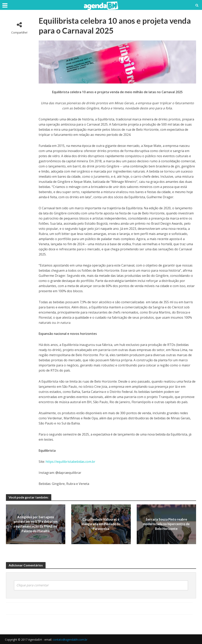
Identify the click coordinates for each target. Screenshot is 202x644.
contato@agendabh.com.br (70, 639)
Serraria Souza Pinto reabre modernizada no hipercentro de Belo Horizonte (166, 524)
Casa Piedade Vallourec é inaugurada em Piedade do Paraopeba (101, 524)
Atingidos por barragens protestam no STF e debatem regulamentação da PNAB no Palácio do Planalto (36, 524)
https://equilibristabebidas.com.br (70, 462)
